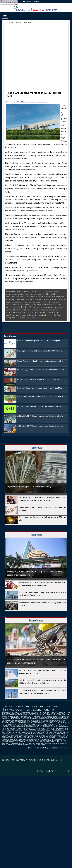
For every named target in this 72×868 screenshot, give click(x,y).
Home (8, 706)
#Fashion (32, 102)
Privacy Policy (14, 710)
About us (37, 706)
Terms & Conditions (37, 710)
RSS (54, 710)
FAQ (41, 771)
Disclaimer (52, 706)
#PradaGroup (42, 102)
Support (52, 771)
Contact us (22, 706)
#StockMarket (23, 102)
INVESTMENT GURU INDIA (29, 760)
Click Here (30, 318)
